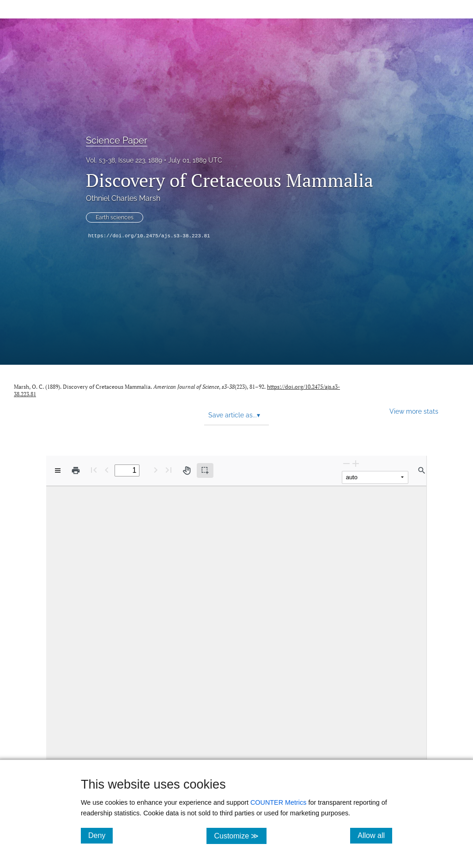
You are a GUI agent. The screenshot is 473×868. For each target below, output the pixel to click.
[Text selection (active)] (205, 470)
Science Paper (117, 140)
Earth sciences (115, 217)
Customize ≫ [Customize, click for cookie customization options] (240, 835)
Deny (100, 835)
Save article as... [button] (234, 415)
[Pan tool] (187, 470)
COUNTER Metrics (279, 802)
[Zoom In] (356, 463)
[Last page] (169, 470)
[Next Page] (156, 470)
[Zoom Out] (346, 463)
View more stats (414, 411)
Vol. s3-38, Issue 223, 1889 (124, 160)
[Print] (76, 470)
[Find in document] (422, 470)
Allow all (375, 835)
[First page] (94, 470)
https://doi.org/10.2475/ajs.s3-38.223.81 (149, 236)
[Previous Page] (107, 470)
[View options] (58, 470)
